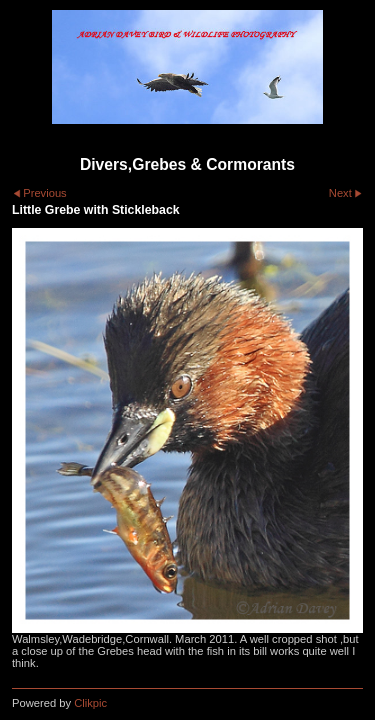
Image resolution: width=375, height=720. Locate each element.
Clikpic (90, 703)
